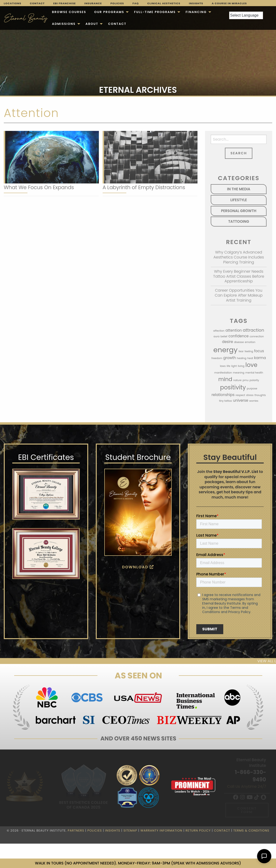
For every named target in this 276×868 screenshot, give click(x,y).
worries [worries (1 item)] (254, 401)
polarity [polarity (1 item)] (254, 380)
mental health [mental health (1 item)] (254, 373)
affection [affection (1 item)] (219, 331)
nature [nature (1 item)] (237, 380)
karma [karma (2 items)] (260, 358)
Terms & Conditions (251, 830)
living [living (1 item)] (241, 366)
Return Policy (198, 830)
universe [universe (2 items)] (241, 400)
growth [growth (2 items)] (230, 358)
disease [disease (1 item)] (239, 342)
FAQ (136, 3)
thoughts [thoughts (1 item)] (260, 395)
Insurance (93, 3)
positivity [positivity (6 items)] (233, 387)
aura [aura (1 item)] (217, 336)
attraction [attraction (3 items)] (254, 330)
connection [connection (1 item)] (257, 336)
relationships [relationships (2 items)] (223, 395)
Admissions (64, 24)
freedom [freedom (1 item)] (217, 358)
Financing (196, 12)
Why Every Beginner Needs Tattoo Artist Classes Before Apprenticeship (239, 276)
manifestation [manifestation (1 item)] (223, 373)
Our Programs (109, 12)
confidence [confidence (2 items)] (239, 336)
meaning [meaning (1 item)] (239, 373)
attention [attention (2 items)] (234, 330)
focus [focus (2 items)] (259, 351)
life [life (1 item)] (228, 366)
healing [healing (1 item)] (242, 358)
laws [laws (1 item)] (223, 366)
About (92, 24)
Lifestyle (239, 200)
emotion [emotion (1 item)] (250, 342)
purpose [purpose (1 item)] (252, 389)
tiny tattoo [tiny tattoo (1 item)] (226, 401)
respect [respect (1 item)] (240, 395)
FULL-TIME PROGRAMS (155, 12)
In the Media (239, 189)
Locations (13, 3)
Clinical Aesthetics (164, 3)
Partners (76, 830)
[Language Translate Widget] (246, 15)
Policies (117, 3)
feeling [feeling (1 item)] (249, 351)
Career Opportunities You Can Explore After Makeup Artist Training (239, 295)
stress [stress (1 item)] (250, 395)
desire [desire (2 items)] (228, 342)
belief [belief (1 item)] (224, 336)
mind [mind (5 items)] (225, 379)
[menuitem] (69, 12)
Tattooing (239, 221)
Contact (37, 3)
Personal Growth (239, 211)
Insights (196, 3)
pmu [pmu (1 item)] (246, 380)
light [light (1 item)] (234, 366)
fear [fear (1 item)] (241, 351)
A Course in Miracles (229, 3)
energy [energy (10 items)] (225, 350)
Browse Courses (69, 12)
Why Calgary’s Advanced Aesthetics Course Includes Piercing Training (239, 257)
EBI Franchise (64, 3)
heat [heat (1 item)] (250, 358)
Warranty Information (161, 830)
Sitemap (130, 830)
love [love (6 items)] (252, 365)
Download (138, 567)
